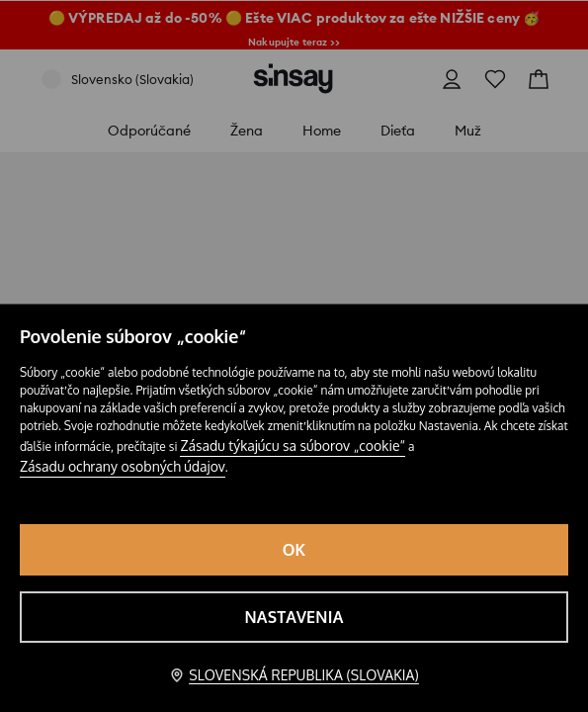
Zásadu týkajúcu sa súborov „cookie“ (293, 445)
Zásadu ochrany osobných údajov (123, 466)
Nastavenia (294, 617)
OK (294, 550)
